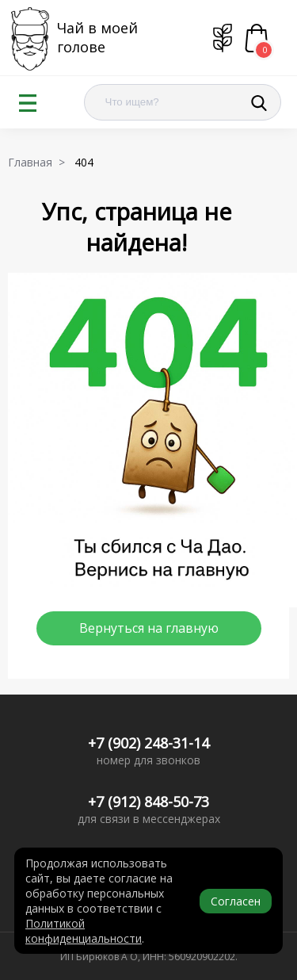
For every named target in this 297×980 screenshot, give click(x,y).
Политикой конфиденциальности (84, 931)
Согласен (236, 901)
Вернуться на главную (149, 628)
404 (87, 162)
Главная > (40, 162)
